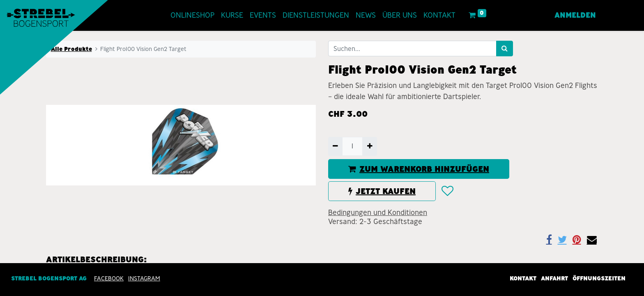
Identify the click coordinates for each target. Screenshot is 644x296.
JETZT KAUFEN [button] (382, 191)
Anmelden (575, 15)
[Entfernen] (335, 146)
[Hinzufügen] (369, 146)
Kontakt (523, 279)
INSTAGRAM (144, 279)
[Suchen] (505, 49)
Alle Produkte (71, 49)
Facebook (109, 279)
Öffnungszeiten (599, 279)
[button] (447, 191)
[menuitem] (192, 15)
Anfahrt (554, 279)
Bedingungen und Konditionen (378, 213)
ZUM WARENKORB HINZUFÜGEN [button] (419, 169)
